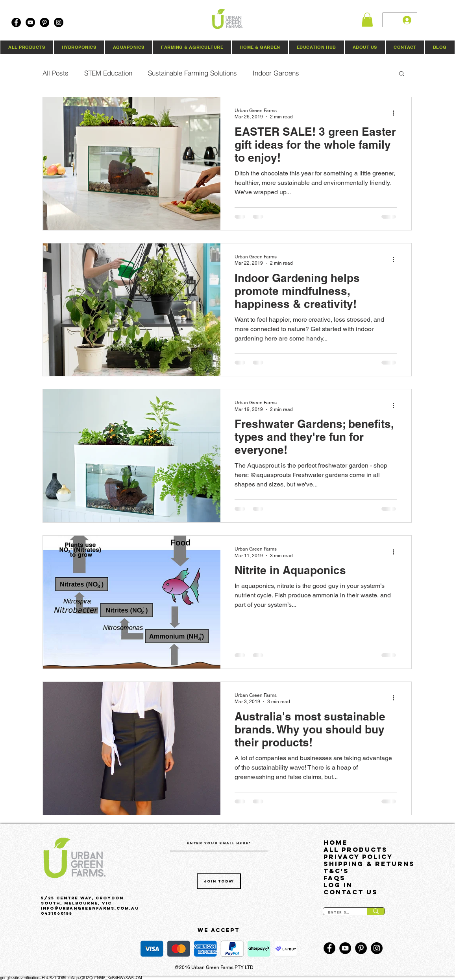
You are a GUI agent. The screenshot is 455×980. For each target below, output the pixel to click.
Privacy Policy (358, 857)
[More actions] (396, 113)
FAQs (335, 878)
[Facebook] (16, 22)
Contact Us (351, 892)
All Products (356, 849)
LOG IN (338, 885)
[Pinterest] (44, 22)
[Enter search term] (339, 913)
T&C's (336, 871)
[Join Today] (219, 881)
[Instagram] (59, 22)
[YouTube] (30, 22)
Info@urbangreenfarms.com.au (90, 908)
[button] (367, 20)
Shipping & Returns (363, 864)
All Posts (55, 73)
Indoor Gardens (276, 73)
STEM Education (108, 73)
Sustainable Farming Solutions (192, 73)
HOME (336, 842)
